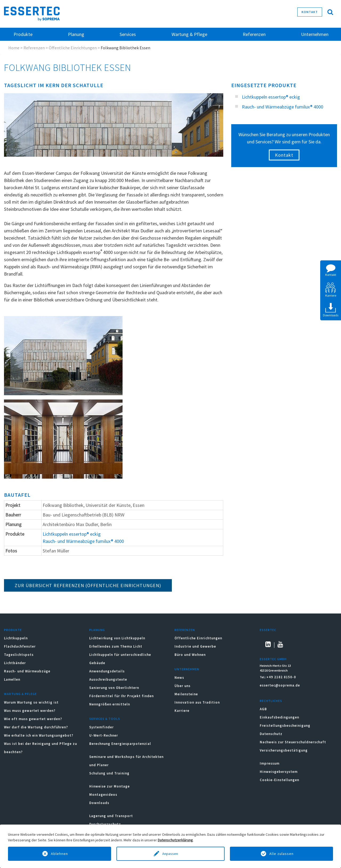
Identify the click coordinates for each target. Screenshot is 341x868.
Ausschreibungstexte (108, 679)
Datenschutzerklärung (175, 840)
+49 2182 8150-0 (281, 677)
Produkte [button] (23, 34)
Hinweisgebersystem (279, 772)
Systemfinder (102, 727)
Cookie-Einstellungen (279, 780)
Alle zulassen (281, 854)
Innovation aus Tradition (197, 702)
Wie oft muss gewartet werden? (33, 719)
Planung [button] (76, 34)
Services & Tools (105, 719)
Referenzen (34, 48)
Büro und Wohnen (190, 655)
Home (14, 48)
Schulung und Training (109, 773)
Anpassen (170, 854)
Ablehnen (59, 854)
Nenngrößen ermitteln (110, 704)
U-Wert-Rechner (104, 735)
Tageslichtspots (19, 655)
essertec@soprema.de (280, 685)
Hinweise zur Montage (109, 786)
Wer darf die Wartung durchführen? (36, 727)
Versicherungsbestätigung (284, 750)
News (179, 678)
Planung (97, 630)
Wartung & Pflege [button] (189, 34)
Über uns (182, 686)
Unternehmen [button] (315, 34)
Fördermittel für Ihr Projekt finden (121, 696)
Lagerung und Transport (111, 816)
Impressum (270, 763)
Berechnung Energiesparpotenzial (120, 744)
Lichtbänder (15, 663)
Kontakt (310, 12)
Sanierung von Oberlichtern (114, 688)
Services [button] (128, 34)
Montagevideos (103, 795)
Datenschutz (271, 734)
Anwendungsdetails (107, 671)
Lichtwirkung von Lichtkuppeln (117, 638)
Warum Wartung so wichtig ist (31, 702)
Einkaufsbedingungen (279, 717)
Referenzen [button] (254, 34)
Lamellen (12, 679)
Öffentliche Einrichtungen (73, 48)
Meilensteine (186, 694)
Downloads (100, 803)
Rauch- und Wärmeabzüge (27, 671)
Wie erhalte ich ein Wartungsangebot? (39, 735)
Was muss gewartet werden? (30, 711)
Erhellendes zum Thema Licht (116, 646)
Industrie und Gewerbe (195, 646)
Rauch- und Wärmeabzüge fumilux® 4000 (83, 541)
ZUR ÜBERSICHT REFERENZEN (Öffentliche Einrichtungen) (88, 585)
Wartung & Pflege (20, 694)
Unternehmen (187, 669)
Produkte (13, 630)
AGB (263, 709)
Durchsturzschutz (105, 824)
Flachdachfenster (20, 646)
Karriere (182, 711)
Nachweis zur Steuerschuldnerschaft (293, 742)
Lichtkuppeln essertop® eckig (72, 534)
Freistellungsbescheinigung (285, 726)
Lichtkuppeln (16, 638)
